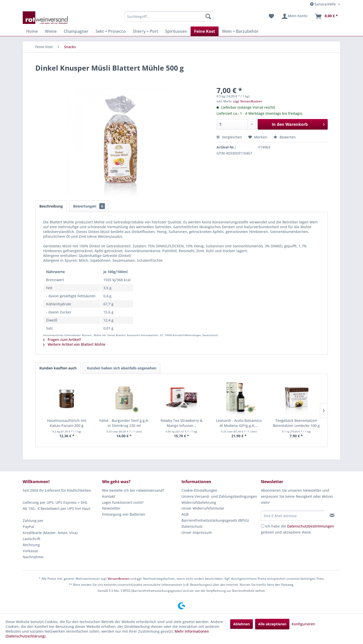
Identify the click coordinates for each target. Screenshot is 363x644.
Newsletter (111, 508)
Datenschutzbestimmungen (311, 526)
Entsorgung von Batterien (124, 514)
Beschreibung (51, 206)
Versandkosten (119, 579)
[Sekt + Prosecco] (111, 31)
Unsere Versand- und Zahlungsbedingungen (219, 496)
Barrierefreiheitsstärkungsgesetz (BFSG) (215, 520)
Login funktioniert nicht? (123, 502)
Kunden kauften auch (58, 368)
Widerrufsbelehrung (199, 502)
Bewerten (285, 137)
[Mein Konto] (294, 16)
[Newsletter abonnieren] (332, 515)
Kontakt (109, 496)
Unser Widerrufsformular (203, 508)
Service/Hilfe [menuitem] (323, 4)
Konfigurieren (303, 624)
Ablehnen (241, 624)
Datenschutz (192, 526)
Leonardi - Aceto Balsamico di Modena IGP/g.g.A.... (239, 423)
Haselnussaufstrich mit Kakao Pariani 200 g (67, 423)
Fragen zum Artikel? (62, 340)
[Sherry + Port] (145, 31)
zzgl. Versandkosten (248, 101)
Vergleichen (229, 137)
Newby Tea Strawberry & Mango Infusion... (181, 423)
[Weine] (51, 31)
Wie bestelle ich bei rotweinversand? (133, 490)
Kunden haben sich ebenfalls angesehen (122, 368)
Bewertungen (89, 206)
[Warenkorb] (326, 16)
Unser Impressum (197, 532)
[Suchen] (208, 16)
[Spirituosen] (176, 31)
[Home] (32, 31)
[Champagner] (76, 31)
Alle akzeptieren (272, 624)
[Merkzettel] (271, 16)
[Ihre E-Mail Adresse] (293, 516)
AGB (185, 514)
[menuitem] (169, 16)
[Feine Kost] (205, 31)
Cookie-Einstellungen (199, 490)
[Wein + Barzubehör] (240, 31)
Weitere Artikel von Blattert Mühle (74, 344)
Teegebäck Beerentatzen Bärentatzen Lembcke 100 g (296, 423)
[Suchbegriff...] (169, 16)
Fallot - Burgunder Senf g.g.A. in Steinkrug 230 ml (124, 423)
